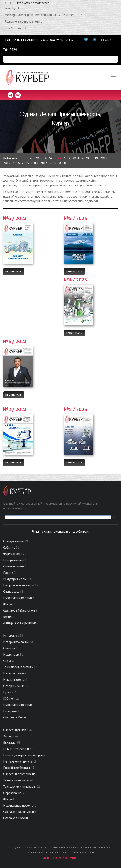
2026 (29, 158)
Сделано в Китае (15, 717)
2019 (94, 158)
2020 (85, 158)
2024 (48, 158)
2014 (35, 163)
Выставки (10, 742)
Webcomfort (69, 858)
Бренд (7, 617)
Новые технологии (16, 749)
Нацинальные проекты (19, 805)
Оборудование (13, 541)
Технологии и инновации (20, 786)
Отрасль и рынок (15, 730)
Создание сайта (52, 858)
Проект (9, 692)
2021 (76, 158)
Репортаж (10, 711)
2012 (53, 163)
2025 (39, 158)
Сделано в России (15, 818)
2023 (57, 158)
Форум (8, 604)
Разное (8, 573)
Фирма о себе (13, 554)
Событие (9, 547)
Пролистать (14, 272)
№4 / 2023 (76, 280)
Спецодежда (12, 591)
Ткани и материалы (16, 780)
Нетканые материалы (18, 761)
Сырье (7, 661)
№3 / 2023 (15, 341)
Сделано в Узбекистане (19, 610)
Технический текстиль (18, 667)
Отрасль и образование (19, 774)
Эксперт (9, 736)
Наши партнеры (14, 673)
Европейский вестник (18, 598)
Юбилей (9, 698)
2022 (67, 158)
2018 (104, 158)
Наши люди (11, 654)
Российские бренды (17, 768)
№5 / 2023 (76, 218)
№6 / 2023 (15, 218)
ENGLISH (107, 40)
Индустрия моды (15, 579)
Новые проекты (14, 679)
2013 (44, 163)
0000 (62, 163)
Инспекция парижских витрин (23, 755)
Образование (13, 793)
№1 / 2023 (76, 409)
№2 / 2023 (15, 409)
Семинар (9, 648)
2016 (16, 163)
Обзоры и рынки (15, 686)
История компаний (16, 642)
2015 (25, 163)
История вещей (14, 560)
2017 (7, 163)
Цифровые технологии (19, 585)
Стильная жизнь (14, 566)
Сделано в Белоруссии (18, 812)
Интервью (10, 635)
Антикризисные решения (20, 623)
